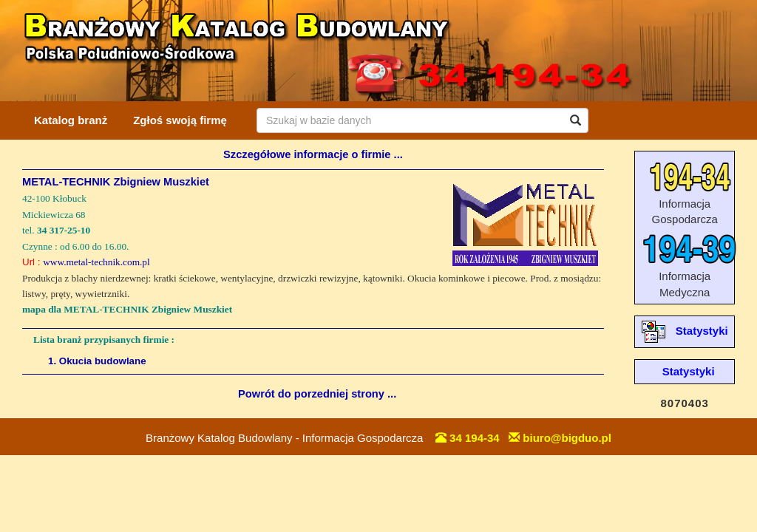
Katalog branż (71, 120)
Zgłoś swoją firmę (180, 120)
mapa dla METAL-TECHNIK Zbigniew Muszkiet (127, 309)
